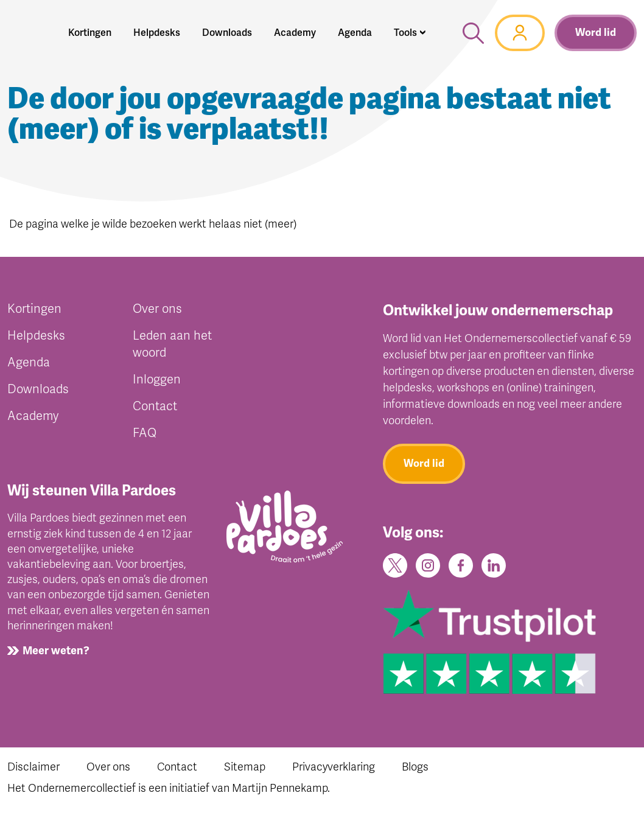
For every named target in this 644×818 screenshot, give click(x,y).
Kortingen (34, 309)
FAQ (145, 433)
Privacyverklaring (334, 767)
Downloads (38, 389)
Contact (155, 406)
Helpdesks (36, 336)
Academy (33, 416)
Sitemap (245, 767)
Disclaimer (33, 767)
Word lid (596, 33)
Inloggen (157, 379)
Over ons (157, 309)
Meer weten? (56, 651)
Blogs (415, 767)
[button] (410, 33)
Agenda (29, 362)
